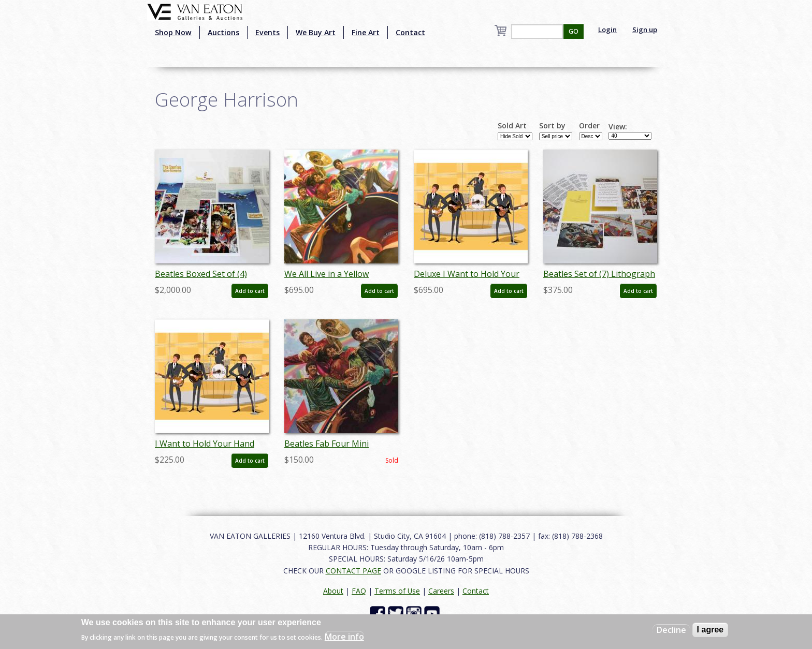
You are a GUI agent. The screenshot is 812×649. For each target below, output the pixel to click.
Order (589, 126)
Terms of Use (397, 591)
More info (344, 637)
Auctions (223, 32)
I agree (711, 630)
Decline (671, 630)
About (333, 591)
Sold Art (512, 126)
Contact (410, 32)
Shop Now (173, 32)
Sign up (645, 30)
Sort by (552, 126)
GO (574, 31)
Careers (441, 591)
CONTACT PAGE (353, 571)
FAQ (359, 591)
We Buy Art (316, 32)
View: (618, 127)
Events (267, 32)
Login (607, 30)
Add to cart (250, 291)
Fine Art (366, 32)
